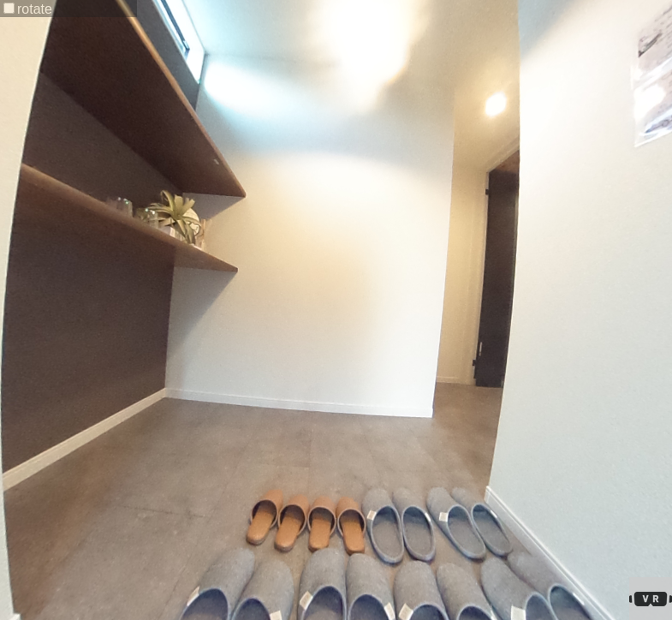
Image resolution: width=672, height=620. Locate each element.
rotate (28, 9)
